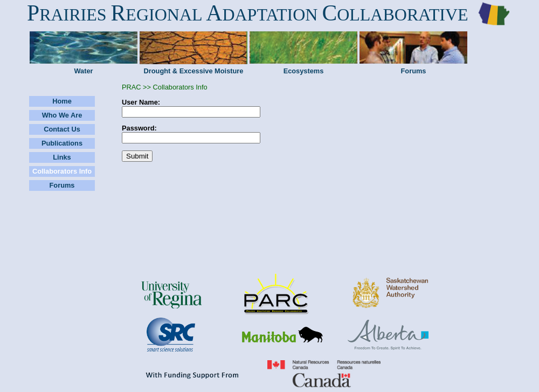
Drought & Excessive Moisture (194, 71)
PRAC (132, 87)
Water (83, 71)
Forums (414, 71)
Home (62, 101)
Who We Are (62, 115)
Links (62, 157)
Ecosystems (304, 71)
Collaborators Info (62, 171)
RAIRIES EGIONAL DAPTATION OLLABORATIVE (248, 15)
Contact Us (62, 129)
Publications (62, 143)
